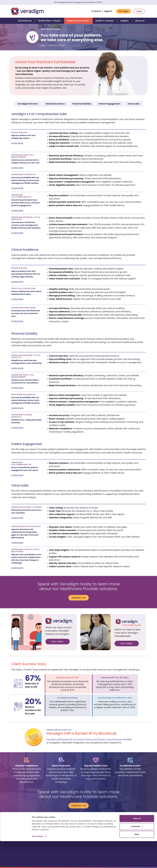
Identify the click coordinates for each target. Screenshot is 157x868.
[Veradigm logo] (28, 11)
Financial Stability (82, 104)
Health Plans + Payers (49, 21)
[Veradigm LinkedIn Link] (121, 833)
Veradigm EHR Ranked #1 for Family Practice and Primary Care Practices (84, 739)
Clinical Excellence (55, 104)
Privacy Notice (53, 851)
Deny (137, 861)
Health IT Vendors (105, 21)
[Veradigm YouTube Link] (127, 833)
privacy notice (128, 821)
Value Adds (134, 104)
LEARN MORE (17, 143)
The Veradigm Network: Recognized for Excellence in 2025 (78, 2)
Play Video (58, 642)
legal (119, 821)
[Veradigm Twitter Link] (133, 833)
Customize (137, 853)
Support (108, 11)
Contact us (79, 598)
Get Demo (123, 11)
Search (96, 11)
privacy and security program (134, 824)
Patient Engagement (109, 104)
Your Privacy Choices (135, 828)
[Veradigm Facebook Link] (144, 833)
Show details (37, 863)
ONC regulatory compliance (109, 824)
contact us (111, 821)
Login (139, 11)
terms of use (141, 821)
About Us (140, 21)
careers (101, 821)
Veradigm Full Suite (28, 104)
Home (43, 45)
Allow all (137, 845)
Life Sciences (25, 21)
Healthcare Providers (78, 21)
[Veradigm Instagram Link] (138, 833)
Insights (124, 21)
